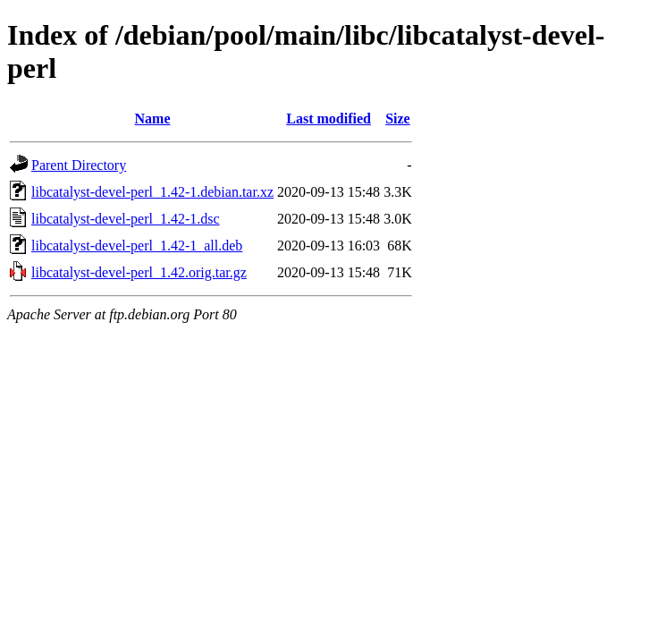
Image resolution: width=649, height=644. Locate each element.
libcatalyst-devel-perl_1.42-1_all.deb (137, 246)
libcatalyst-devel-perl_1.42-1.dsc (126, 219)
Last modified (329, 119)
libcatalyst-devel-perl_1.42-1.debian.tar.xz (152, 192)
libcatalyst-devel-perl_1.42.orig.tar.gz (139, 272)
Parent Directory (79, 165)
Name (153, 119)
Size (398, 119)
